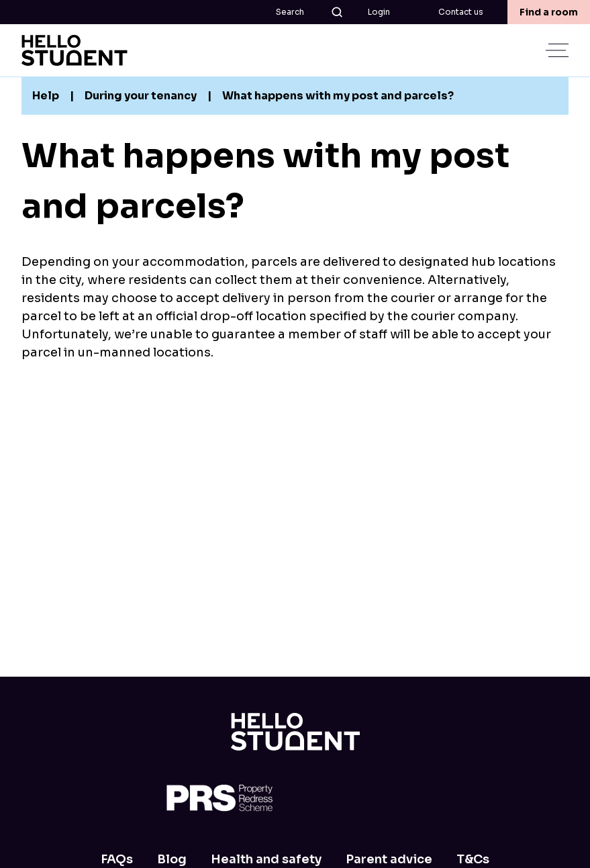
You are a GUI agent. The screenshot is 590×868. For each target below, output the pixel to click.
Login (379, 12)
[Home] (295, 732)
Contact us (461, 12)
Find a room (549, 12)
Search (310, 12)
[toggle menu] (558, 50)
